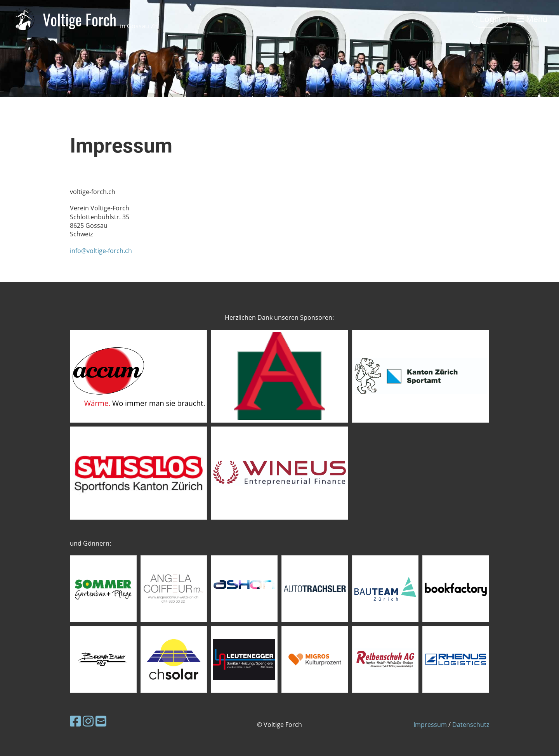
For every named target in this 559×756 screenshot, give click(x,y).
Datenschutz (471, 725)
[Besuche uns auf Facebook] (75, 721)
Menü (532, 19)
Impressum (430, 725)
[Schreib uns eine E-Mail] (101, 721)
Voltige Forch (101, 19)
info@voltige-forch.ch (101, 251)
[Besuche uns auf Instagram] (88, 721)
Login (490, 19)
